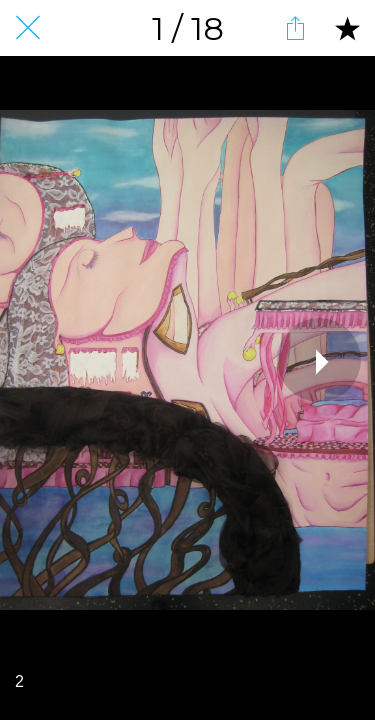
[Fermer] (28, 28)
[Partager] (295, 28)
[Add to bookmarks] (347, 28)
